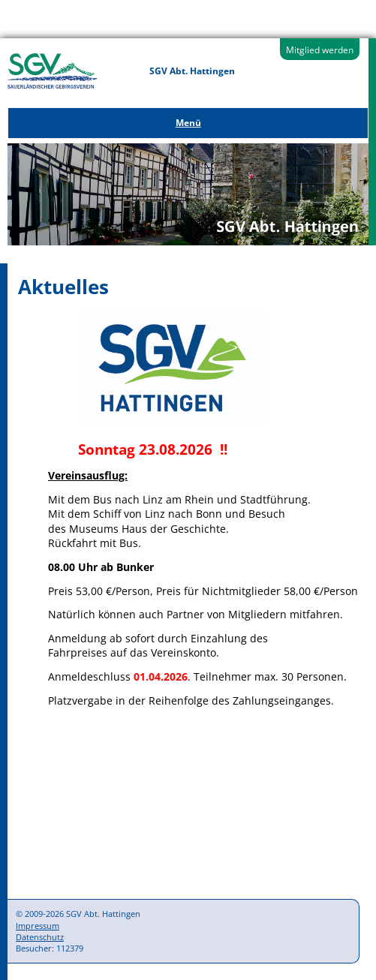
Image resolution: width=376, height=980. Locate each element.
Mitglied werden (320, 50)
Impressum (38, 926)
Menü (188, 123)
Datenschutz (40, 937)
